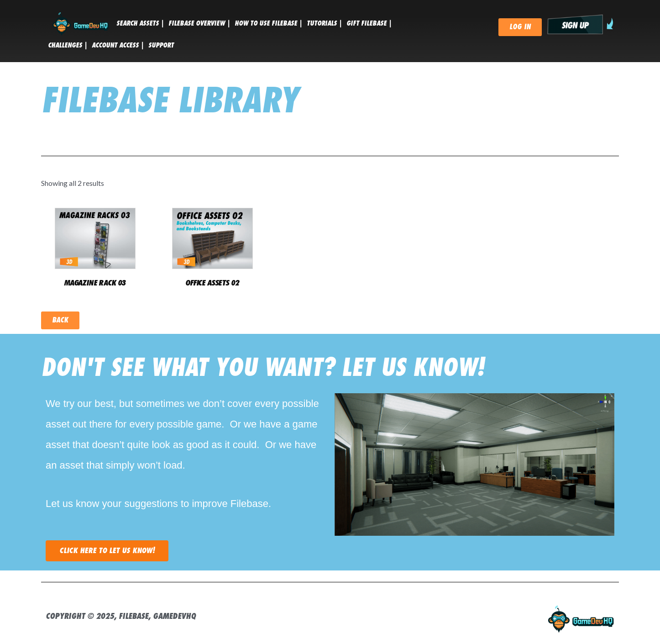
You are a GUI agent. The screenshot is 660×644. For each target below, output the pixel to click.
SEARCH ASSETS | (140, 23)
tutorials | (324, 23)
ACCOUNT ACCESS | (118, 45)
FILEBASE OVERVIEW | (199, 23)
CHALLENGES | (68, 45)
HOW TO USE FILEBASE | (268, 23)
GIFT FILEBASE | (369, 23)
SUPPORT (161, 45)
